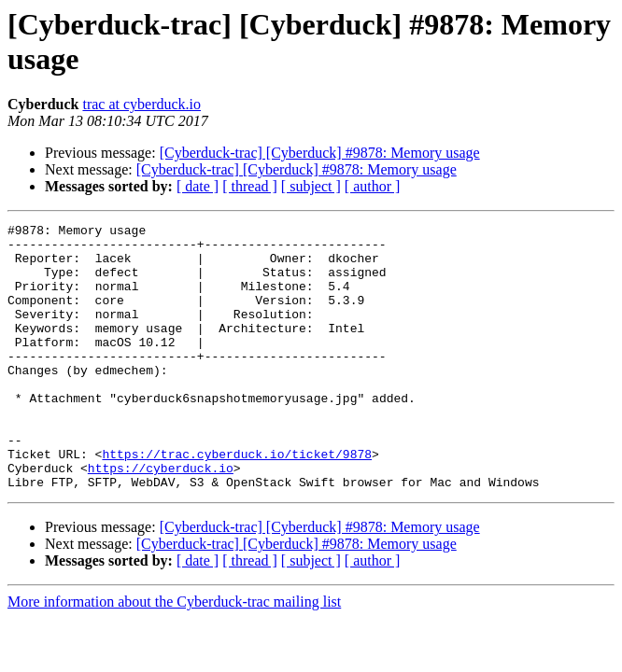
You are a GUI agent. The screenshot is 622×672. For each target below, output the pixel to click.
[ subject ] (311, 186)
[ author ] (373, 186)
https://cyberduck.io (161, 518)
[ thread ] (250, 186)
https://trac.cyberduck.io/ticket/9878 (237, 501)
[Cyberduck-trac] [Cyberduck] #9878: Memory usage (320, 153)
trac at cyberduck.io (141, 104)
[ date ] (198, 186)
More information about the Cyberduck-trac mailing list (174, 655)
